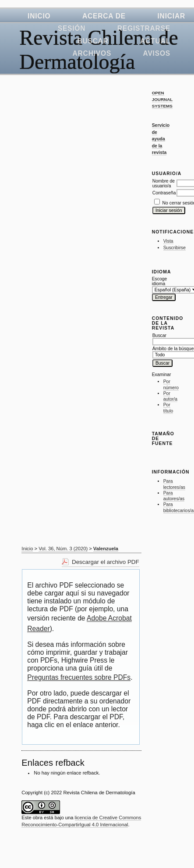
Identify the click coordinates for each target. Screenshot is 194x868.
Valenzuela (106, 549)
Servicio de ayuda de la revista (161, 139)
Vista (168, 241)
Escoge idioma (160, 281)
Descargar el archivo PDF (106, 562)
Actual (155, 41)
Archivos (92, 53)
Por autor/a (170, 396)
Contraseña (164, 193)
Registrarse (144, 28)
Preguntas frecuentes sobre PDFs (79, 677)
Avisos (157, 53)
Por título (168, 408)
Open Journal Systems (162, 99)
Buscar (93, 41)
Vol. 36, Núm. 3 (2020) (63, 549)
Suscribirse (175, 248)
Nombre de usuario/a (164, 183)
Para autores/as (174, 496)
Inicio (39, 16)
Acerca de (104, 16)
